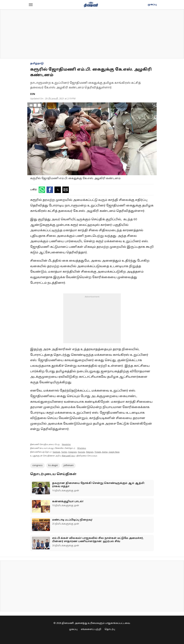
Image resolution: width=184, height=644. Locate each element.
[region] (92, 34)
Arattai (105, 452)
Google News (114, 452)
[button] (31, 5)
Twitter (64, 452)
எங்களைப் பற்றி (91, 629)
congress (37, 466)
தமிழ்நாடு (37, 64)
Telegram (90, 452)
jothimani (69, 466)
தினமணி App (68, 456)
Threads (98, 452)
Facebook (56, 452)
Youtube (81, 452)
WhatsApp (82, 448)
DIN (33, 94)
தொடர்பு (110, 629)
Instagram (73, 452)
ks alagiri (53, 466)
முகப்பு (152, 5)
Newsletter (66, 445)
